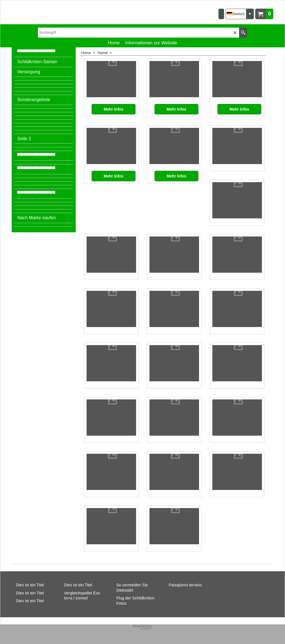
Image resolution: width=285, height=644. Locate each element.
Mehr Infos (114, 109)
